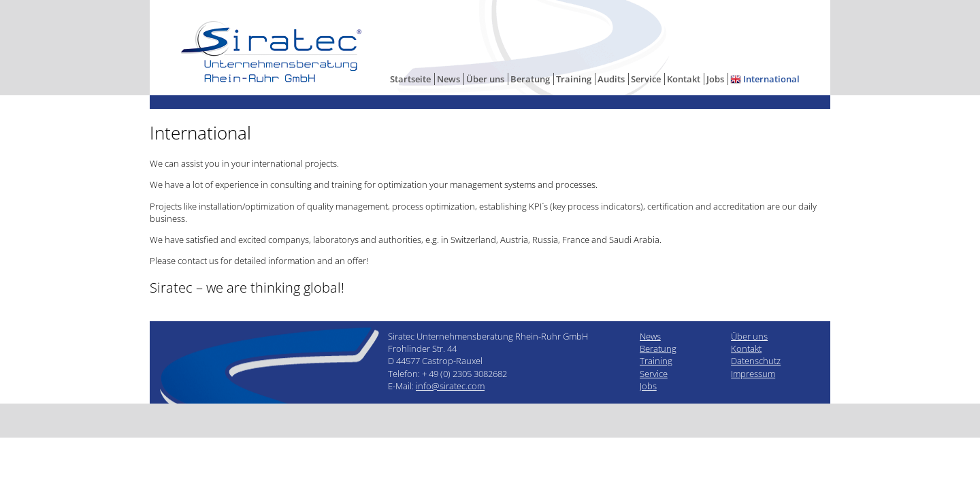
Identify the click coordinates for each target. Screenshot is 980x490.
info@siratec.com (450, 386)
